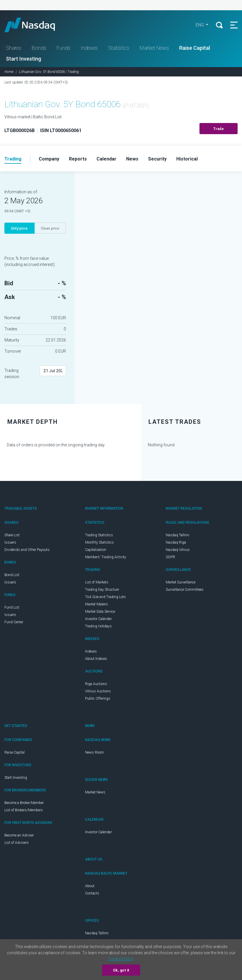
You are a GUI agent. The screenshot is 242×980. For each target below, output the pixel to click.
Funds (64, 48)
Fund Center (14, 622)
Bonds (39, 48)
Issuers (10, 542)
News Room (94, 752)
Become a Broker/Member (24, 803)
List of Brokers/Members (24, 810)
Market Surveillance (181, 582)
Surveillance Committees (185, 590)
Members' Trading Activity (106, 557)
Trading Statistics (99, 535)
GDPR (170, 557)
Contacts (92, 893)
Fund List (12, 607)
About (90, 886)
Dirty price (19, 228)
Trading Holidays (98, 626)
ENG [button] (200, 25)
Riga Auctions (96, 684)
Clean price (50, 228)
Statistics (119, 48)
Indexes (89, 48)
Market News (154, 48)
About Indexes (96, 659)
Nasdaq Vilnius (178, 550)
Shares (14, 48)
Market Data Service (100, 612)
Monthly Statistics (99, 542)
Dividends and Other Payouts (27, 550)
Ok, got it (121, 970)
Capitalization (96, 550)
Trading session (12, 374)
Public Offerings (98, 699)
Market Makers (97, 604)
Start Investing (23, 59)
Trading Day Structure (102, 590)
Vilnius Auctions (98, 691)
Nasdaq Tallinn (177, 535)
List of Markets (97, 582)
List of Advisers (17, 843)
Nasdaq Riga (176, 542)
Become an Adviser (19, 835)
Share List (12, 535)
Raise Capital (195, 48)
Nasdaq (35, 25)
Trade (219, 129)
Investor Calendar (98, 619)
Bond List (12, 575)
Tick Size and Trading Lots (105, 597)
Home (9, 72)
